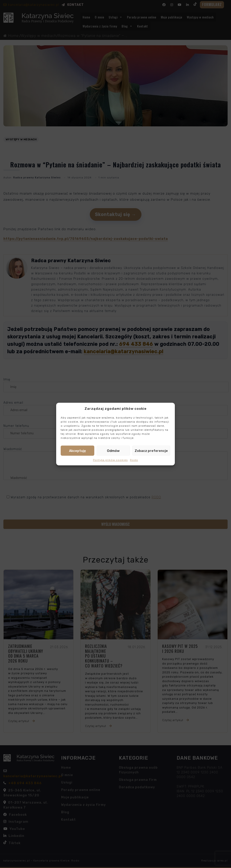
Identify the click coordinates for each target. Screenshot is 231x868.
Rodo (134, 460)
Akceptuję (77, 451)
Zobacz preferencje (151, 451)
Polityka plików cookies (110, 460)
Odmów (113, 451)
